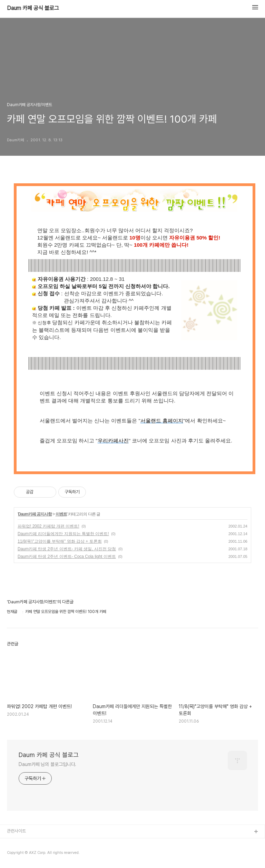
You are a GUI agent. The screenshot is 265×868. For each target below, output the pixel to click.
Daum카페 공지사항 (35, 514)
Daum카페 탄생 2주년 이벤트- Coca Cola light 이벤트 (67, 556)
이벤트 (61, 514)
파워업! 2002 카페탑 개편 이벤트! (48, 526)
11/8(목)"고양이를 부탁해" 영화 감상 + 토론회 (60, 541)
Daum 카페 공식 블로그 (33, 8)
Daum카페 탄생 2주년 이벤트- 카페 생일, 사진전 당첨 (67, 549)
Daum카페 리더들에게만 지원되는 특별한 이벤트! (63, 534)
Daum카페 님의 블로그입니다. (47, 764)
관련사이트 (16, 831)
